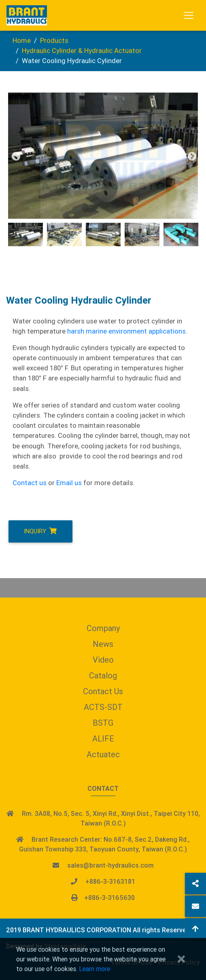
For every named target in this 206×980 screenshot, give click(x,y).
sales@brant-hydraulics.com (110, 865)
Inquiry (40, 531)
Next (191, 156)
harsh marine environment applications (126, 331)
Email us (69, 483)
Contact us (30, 483)
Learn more (95, 969)
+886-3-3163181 (110, 881)
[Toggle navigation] (189, 15)
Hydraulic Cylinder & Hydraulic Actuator (82, 51)
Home (22, 40)
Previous (15, 156)
